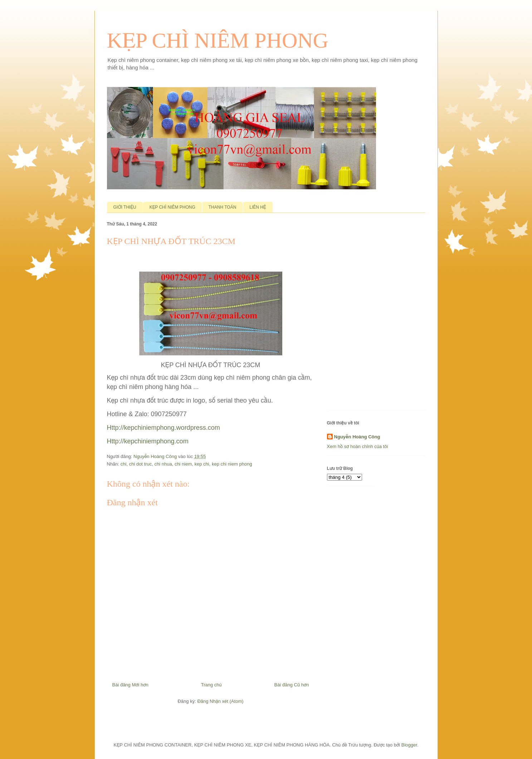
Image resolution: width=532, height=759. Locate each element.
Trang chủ (211, 685)
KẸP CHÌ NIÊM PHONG (218, 40)
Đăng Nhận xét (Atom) (220, 701)
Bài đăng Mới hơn (130, 685)
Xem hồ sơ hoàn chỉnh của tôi (358, 446)
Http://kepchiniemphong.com (148, 441)
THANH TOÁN (223, 207)
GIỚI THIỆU (125, 207)
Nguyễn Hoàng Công (357, 437)
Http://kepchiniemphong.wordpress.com (163, 428)
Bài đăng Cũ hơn (292, 685)
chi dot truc (141, 464)
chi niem (183, 464)
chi (124, 464)
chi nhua (163, 464)
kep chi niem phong (232, 464)
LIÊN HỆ (258, 207)
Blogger (409, 745)
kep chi (202, 464)
